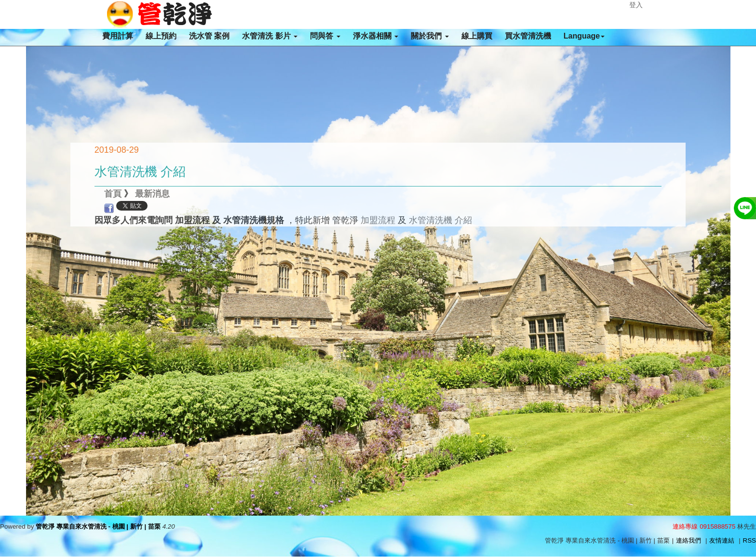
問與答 (325, 36)
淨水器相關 (376, 36)
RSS (749, 540)
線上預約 (161, 36)
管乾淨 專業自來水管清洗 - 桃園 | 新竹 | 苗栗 (98, 526)
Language (584, 36)
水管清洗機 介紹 (440, 220)
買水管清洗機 (528, 36)
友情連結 (722, 540)
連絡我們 (688, 540)
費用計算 (118, 36)
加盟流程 (378, 220)
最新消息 (152, 194)
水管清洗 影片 (270, 36)
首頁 (113, 194)
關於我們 (430, 36)
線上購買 (477, 36)
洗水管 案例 (209, 36)
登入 (636, 5)
